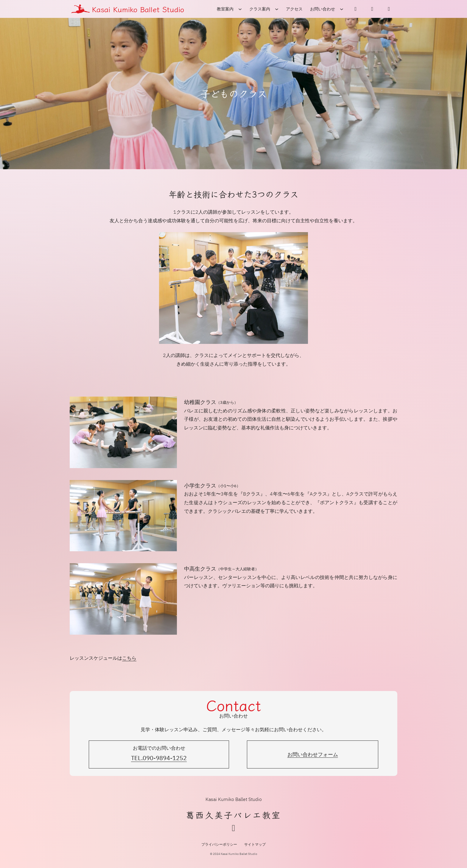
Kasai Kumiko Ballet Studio (234, 799)
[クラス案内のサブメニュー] (277, 9)
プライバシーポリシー (219, 844)
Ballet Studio (161, 9)
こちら (129, 658)
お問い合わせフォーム (313, 754)
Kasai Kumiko (115, 9)
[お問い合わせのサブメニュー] (342, 9)
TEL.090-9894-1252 (159, 758)
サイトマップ (255, 844)
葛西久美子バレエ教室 (233, 815)
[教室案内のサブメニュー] (240, 9)
